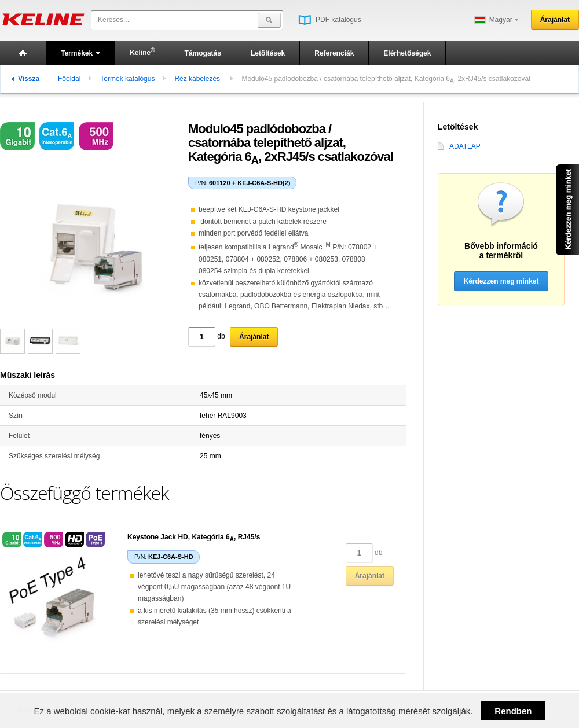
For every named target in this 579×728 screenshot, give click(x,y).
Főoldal (69, 79)
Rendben (513, 711)
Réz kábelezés (198, 79)
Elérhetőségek (407, 53)
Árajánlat (555, 20)
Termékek (80, 53)
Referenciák (334, 53)
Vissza (25, 79)
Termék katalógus (127, 79)
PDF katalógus (330, 20)
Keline (142, 52)
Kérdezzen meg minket (501, 281)
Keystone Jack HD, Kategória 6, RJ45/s (194, 537)
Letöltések (268, 53)
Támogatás (203, 53)
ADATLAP (459, 146)
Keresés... (113, 20)
